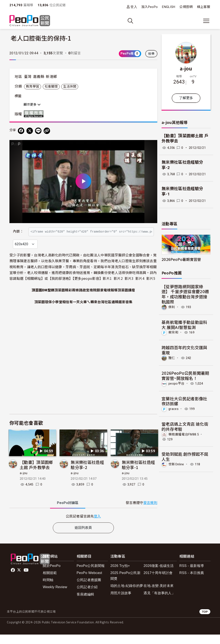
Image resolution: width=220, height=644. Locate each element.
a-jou (24, 483)
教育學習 (33, 87)
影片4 (140, 288)
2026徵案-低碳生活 (159, 575)
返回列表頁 (83, 537)
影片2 (118, 288)
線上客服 (204, 7)
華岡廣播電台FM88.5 (184, 434)
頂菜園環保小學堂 (48, 311)
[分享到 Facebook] (21, 131)
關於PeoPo (52, 575)
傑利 (172, 307)
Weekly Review (55, 596)
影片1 (107, 288)
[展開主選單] (206, 21)
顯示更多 (32, 105)
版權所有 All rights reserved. (35, 114)
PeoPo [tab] (68, 512)
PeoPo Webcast (89, 582)
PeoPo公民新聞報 (91, 575)
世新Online (176, 464)
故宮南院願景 (93, 299)
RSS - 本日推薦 (192, 582)
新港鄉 (51, 77)
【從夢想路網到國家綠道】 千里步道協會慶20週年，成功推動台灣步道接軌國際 (185, 294)
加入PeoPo (150, 7)
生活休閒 (70, 87)
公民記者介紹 (87, 596)
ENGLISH (169, 7)
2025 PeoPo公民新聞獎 (125, 585)
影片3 (129, 288)
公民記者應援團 (89, 589)
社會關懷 (51, 87)
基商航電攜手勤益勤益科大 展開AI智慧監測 (184, 325)
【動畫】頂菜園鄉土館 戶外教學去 (36, 474)
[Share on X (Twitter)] (30, 131)
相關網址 (34, 288)
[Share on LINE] (38, 131)
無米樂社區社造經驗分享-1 (138, 474)
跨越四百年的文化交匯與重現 (184, 350)
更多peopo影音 (87, 288)
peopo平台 (176, 384)
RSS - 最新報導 (192, 575)
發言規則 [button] (150, 512)
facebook (13, 579)
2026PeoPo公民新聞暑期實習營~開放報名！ (185, 375)
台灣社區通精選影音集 (115, 311)
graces (173, 409)
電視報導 (111, 299)
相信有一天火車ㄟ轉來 (80, 311)
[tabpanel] (83, 525)
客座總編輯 (86, 604)
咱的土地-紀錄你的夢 (127, 595)
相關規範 (50, 582)
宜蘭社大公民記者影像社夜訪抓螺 (184, 401)
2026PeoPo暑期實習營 (181, 259)
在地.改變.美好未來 (159, 595)
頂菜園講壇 (126, 299)
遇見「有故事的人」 (159, 602)
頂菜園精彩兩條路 (68, 299)
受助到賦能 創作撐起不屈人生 (185, 456)
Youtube (26, 579)
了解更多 (186, 98)
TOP (205, 621)
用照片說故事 (121, 602)
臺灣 (28, 77)
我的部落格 (60, 288)
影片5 (151, 288)
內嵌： (18, 229)
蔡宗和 (173, 332)
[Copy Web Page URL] (47, 131)
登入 (134, 7)
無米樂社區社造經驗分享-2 (87, 474)
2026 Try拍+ (120, 575)
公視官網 (186, 7)
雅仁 (172, 358)
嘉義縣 (39, 77)
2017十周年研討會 (158, 582)
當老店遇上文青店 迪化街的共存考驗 (185, 426)
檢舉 (151, 54)
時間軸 (48, 589)
